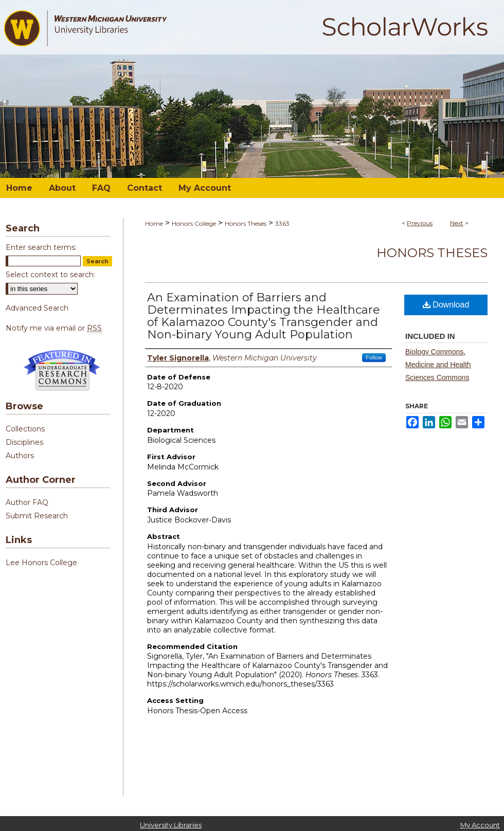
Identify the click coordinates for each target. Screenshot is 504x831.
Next (457, 223)
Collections (25, 429)
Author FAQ (27, 502)
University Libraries (171, 825)
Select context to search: (50, 275)
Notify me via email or (54, 328)
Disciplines (24, 442)
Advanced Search (37, 308)
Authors (20, 456)
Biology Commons (435, 352)
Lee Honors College (41, 563)
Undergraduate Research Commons (62, 370)
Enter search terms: (41, 247)
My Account (480, 825)
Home (154, 223)
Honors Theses (246, 223)
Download (446, 305)
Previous (420, 223)
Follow (374, 357)
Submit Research (37, 516)
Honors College (194, 223)
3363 (282, 223)
